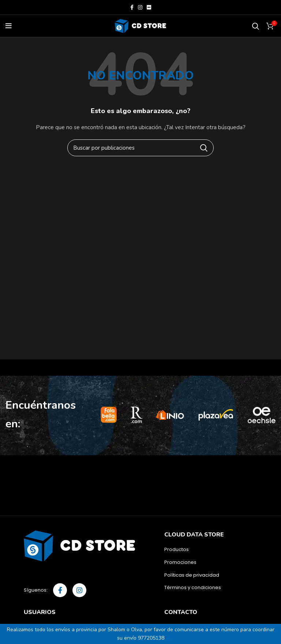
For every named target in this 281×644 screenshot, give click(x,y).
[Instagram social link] (140, 7)
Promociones (180, 562)
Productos (177, 550)
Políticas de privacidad (192, 575)
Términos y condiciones (193, 588)
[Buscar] (256, 26)
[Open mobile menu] (9, 26)
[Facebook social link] (132, 7)
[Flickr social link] (149, 7)
